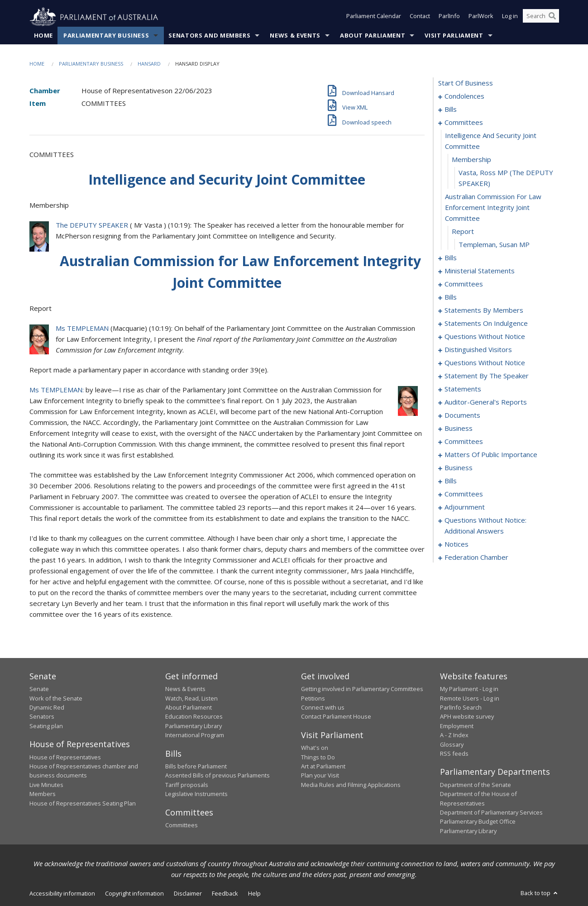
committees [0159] (464, 442)
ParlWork (481, 17)
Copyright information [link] (134, 894)
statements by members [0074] (484, 310)
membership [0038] (471, 160)
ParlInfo (449, 17)
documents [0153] (462, 415)
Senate (39, 689)
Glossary (452, 744)
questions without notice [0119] (485, 337)
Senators (42, 717)
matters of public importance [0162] (491, 455)
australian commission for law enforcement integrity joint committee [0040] (493, 208)
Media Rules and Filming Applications (351, 785)
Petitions (313, 698)
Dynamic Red (47, 708)
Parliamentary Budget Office (478, 822)
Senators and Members (209, 36)
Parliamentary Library (194, 726)
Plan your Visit (320, 776)
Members (43, 794)
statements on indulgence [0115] (486, 324)
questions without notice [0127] (485, 363)
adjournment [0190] (465, 507)
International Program (195, 735)
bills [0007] (451, 110)
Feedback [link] (225, 894)
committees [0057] (464, 284)
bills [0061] (451, 297)
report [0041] (463, 232)
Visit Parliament (454, 36)
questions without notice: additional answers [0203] (485, 526)
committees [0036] (464, 123)
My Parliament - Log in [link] (469, 689)
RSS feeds (454, 754)
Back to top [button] (540, 893)
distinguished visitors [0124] (478, 350)
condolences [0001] (464, 96)
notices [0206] (457, 544)
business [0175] (459, 468)
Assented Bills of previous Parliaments (218, 776)
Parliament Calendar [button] (374, 17)
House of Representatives (65, 757)
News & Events (295, 36)
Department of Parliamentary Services (491, 813)
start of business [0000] (466, 83)
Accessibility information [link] (62, 894)
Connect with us (323, 708)
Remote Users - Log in (470, 698)
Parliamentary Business (106, 36)
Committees (182, 825)
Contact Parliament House (336, 717)
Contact (420, 17)
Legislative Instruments (196, 794)
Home (44, 36)
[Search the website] (541, 17)
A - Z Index (454, 735)
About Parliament (373, 36)
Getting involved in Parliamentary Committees (362, 689)
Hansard (149, 64)
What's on (315, 748)
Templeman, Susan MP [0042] (494, 245)
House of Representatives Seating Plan (83, 803)
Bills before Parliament (196, 767)
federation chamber (476, 558)
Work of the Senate (56, 698)
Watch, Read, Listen (191, 698)
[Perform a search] (552, 17)
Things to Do (318, 757)
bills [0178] (451, 481)
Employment (457, 726)
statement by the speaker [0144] (487, 376)
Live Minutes (46, 785)
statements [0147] (463, 389)
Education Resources (194, 717)
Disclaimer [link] (188, 894)
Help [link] (254, 894)
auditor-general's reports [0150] (486, 402)
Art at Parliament (323, 767)
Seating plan (46, 726)
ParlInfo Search (461, 708)
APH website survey (467, 717)
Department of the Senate (476, 785)
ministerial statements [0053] (480, 271)
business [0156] (459, 429)
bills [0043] (451, 258)
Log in (510, 17)
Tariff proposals (187, 785)
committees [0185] (464, 494)
